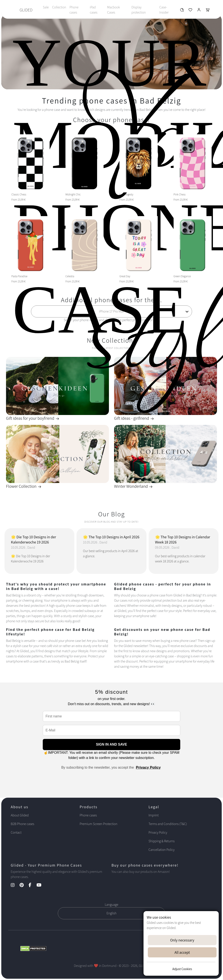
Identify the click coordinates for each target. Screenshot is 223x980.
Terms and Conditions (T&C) (168, 824)
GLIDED (26, 10)
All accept (182, 952)
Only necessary (182, 940)
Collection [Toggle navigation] (59, 7)
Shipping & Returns (161, 841)
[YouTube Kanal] (41, 885)
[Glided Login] (199, 11)
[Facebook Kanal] (32, 885)
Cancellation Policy (161, 850)
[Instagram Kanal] (15, 885)
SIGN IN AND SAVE (112, 744)
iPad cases (94, 10)
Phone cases (74, 10)
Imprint (154, 815)
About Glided (20, 815)
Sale (46, 7)
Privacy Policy (148, 767)
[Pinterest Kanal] (24, 885)
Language (112, 905)
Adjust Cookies (182, 969)
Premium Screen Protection (99, 824)
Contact (16, 832)
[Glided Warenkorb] (208, 11)
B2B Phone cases (22, 824)
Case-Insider (164, 10)
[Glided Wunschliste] (182, 11)
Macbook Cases (114, 10)
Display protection (139, 10)
